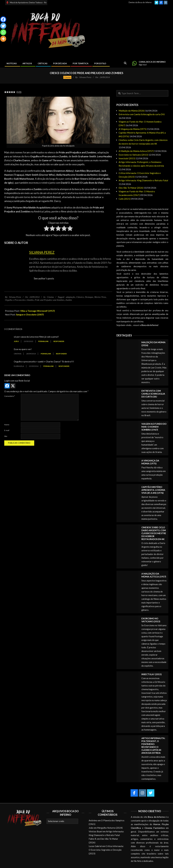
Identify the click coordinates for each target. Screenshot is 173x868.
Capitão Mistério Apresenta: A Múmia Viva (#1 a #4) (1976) (153, 490)
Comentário (10, 396)
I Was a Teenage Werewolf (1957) (37, 311)
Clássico (80, 297)
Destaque (89, 297)
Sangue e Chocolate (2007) (30, 315)
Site (6, 436)
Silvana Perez (42, 252)
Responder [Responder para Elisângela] (64, 366)
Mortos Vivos (100, 297)
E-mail (7, 430)
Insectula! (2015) (127, 158)
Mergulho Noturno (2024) (110, 828)
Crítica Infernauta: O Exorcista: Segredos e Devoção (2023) (106, 850)
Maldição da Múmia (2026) (132, 111)
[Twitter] (3, 26)
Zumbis (69, 300)
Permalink (43, 341)
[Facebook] (3, 19)
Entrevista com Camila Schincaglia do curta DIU (142, 114)
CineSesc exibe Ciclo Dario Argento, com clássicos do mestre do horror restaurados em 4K (154, 533)
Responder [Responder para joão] (59, 341)
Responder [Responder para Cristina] (61, 354)
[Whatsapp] (3, 32)
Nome (7, 425)
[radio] (46, 229)
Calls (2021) (125, 199)
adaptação (70, 297)
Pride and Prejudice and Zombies (49, 300)
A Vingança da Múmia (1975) (133, 129)
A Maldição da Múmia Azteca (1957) (136, 151)
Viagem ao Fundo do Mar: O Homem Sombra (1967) (154, 427)
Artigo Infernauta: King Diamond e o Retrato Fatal (143, 180)
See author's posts (44, 278)
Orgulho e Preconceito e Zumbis (19, 300)
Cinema (67, 77)
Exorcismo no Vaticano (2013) (133, 155)
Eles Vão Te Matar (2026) (131, 188)
